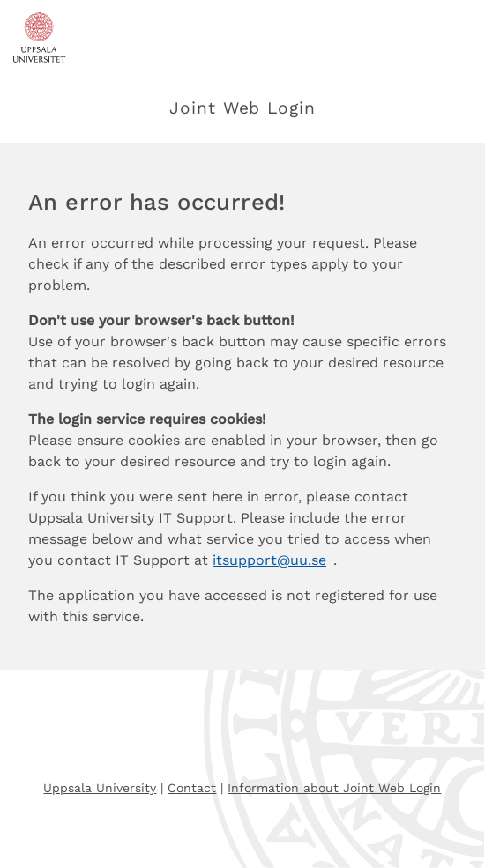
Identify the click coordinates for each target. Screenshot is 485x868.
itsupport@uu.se (269, 560)
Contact (192, 788)
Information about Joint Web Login (334, 788)
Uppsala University (100, 788)
